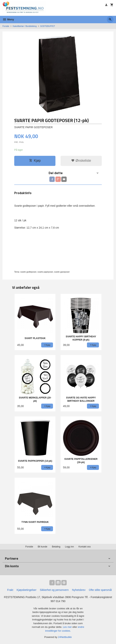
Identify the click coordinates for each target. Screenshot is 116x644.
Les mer (68, 627)
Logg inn (69, 547)
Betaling (56, 547)
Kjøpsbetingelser (27, 590)
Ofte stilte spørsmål (100, 590)
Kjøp (35, 161)
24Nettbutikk (65, 637)
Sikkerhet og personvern (54, 590)
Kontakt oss (85, 547)
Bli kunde (43, 547)
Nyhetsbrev (79, 590)
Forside (6, 26)
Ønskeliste (81, 161)
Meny (8, 19)
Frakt (10, 590)
